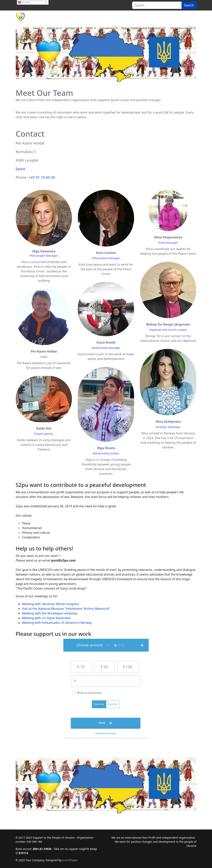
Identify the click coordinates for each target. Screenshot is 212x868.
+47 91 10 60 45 (42, 177)
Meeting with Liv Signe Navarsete (46, 618)
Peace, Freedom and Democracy (142, 28)
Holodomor (107, 28)
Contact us (72, 28)
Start (26, 28)
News (37, 28)
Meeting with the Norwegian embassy (50, 613)
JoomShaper (70, 860)
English (24, 2)
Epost (21, 169)
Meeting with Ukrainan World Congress (51, 604)
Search (189, 5)
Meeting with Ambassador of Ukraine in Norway (57, 623)
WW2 (89, 28)
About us (53, 28)
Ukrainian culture (181, 28)
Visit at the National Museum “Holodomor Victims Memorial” (66, 609)
